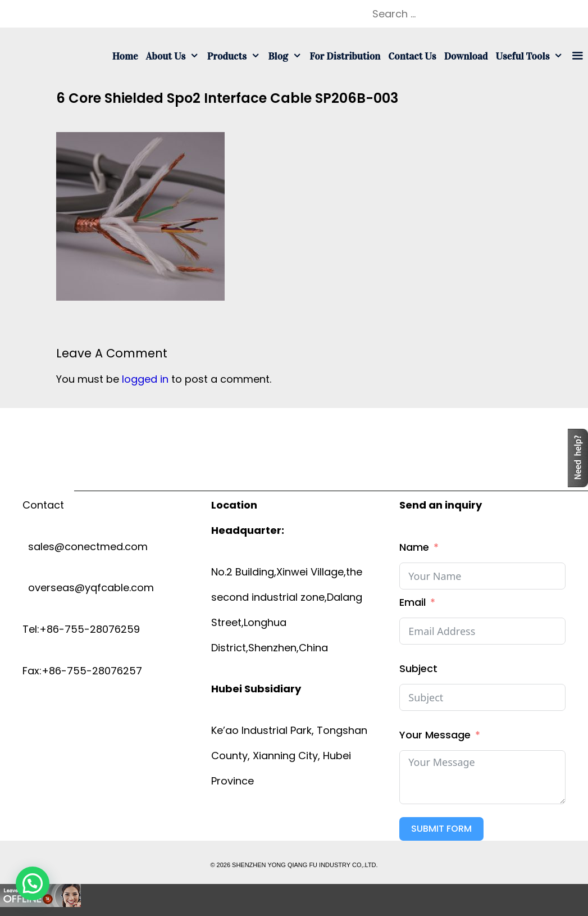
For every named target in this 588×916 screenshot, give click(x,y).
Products (236, 56)
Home (125, 56)
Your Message (435, 735)
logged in (145, 379)
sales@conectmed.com (85, 547)
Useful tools (532, 56)
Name (414, 547)
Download (466, 56)
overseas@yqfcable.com (88, 588)
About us (175, 56)
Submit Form (441, 829)
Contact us (412, 56)
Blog (287, 56)
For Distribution (345, 56)
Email (412, 602)
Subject (418, 668)
